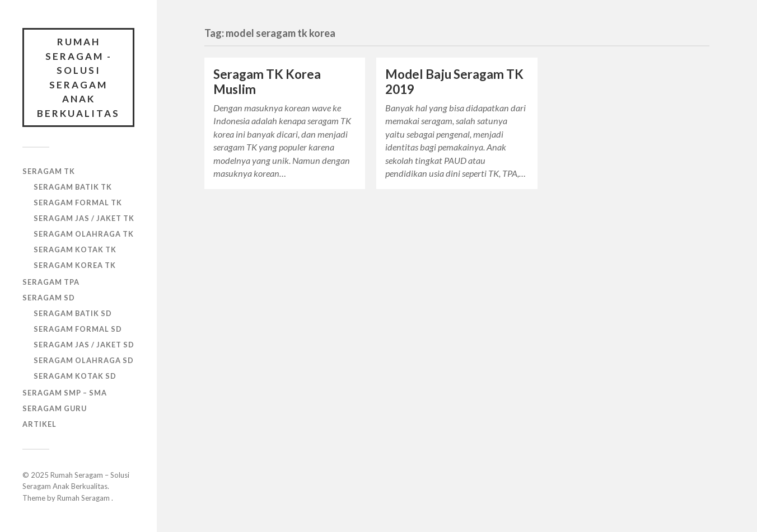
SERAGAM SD (49, 298)
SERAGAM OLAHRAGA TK (84, 234)
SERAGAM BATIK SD (73, 313)
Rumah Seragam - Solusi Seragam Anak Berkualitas (78, 77)
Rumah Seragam (84, 498)
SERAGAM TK (49, 171)
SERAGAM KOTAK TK (75, 249)
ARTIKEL (39, 424)
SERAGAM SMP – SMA (65, 393)
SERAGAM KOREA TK (75, 265)
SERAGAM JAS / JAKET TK (84, 218)
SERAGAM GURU (55, 408)
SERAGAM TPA (51, 282)
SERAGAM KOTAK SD (75, 376)
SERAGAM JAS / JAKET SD (84, 345)
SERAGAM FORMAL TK (78, 203)
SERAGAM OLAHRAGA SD (84, 360)
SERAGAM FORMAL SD (78, 329)
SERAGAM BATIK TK (73, 187)
